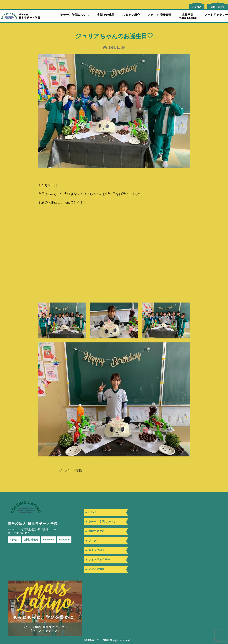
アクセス (14, 540)
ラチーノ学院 (73, 470)
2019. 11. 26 (117, 48)
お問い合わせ (31, 540)
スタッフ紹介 (131, 15)
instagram (64, 540)
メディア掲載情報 (159, 15)
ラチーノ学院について (75, 15)
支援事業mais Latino (188, 16)
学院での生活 (106, 15)
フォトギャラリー (216, 15)
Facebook (49, 540)
